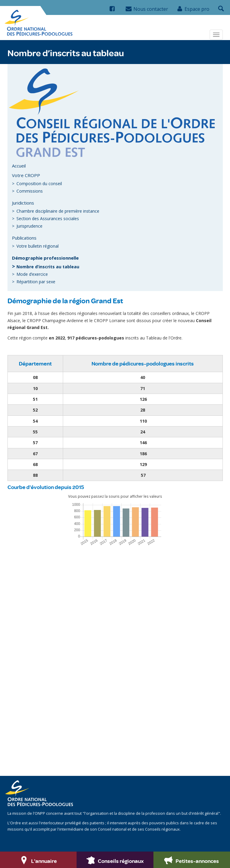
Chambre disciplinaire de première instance (58, 211)
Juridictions (23, 203)
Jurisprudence (29, 226)
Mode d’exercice (32, 274)
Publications (24, 238)
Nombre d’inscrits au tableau (48, 267)
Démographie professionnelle (45, 258)
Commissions (30, 191)
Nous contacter (147, 9)
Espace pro (193, 9)
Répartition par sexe (36, 282)
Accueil (19, 166)
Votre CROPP (26, 175)
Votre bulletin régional (38, 246)
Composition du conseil (39, 184)
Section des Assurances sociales (48, 218)
